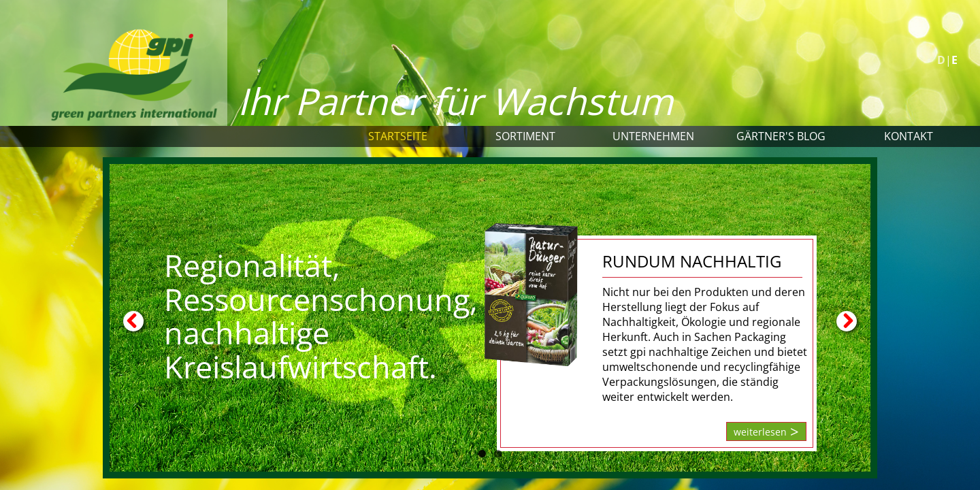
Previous (133, 321)
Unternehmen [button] (653, 136)
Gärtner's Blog (781, 136)
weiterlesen (760, 432)
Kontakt (909, 136)
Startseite (398, 136)
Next (847, 321)
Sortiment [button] (525, 136)
